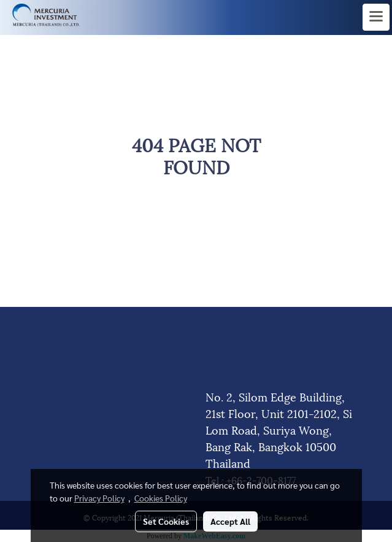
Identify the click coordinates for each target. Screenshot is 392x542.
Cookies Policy (161, 498)
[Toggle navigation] (376, 17)
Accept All (230, 521)
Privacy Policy (99, 498)
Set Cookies (166, 521)
